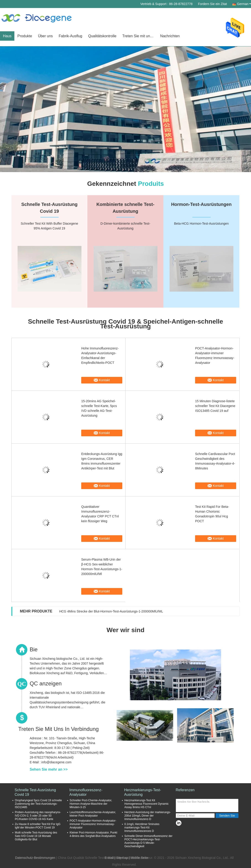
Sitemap (122, 858)
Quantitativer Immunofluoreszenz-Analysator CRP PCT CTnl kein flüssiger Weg (100, 514)
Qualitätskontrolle (102, 36)
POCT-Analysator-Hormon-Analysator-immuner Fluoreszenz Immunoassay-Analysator (215, 355)
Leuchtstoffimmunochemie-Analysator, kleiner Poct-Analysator (93, 814)
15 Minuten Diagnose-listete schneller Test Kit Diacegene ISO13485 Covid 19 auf (215, 406)
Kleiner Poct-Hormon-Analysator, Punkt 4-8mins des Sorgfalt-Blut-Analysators (93, 834)
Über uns (45, 36)
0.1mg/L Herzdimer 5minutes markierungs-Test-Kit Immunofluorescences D (142, 828)
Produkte (25, 36)
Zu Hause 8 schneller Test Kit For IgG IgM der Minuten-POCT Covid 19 (38, 826)
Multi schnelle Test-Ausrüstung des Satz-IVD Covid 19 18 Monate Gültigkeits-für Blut (36, 836)
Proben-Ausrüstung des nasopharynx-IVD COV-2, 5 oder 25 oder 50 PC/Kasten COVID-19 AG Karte (38, 816)
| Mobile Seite (138, 858)
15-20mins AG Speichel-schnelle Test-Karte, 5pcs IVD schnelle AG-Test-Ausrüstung (99, 408)
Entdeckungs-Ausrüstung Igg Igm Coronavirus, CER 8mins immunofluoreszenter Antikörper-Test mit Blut (102, 461)
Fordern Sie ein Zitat (213, 4)
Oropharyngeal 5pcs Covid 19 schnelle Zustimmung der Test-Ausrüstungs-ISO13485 (38, 804)
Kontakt (104, 380)
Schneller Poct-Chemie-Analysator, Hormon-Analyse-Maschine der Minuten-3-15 (91, 804)
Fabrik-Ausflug (70, 36)
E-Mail (109, 858)
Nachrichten (170, 36)
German (244, 4)
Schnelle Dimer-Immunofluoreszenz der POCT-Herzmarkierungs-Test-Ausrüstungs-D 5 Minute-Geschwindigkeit (148, 841)
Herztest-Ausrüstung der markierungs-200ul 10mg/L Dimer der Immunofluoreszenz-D (148, 816)
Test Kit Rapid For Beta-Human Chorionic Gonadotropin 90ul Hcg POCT (212, 514)
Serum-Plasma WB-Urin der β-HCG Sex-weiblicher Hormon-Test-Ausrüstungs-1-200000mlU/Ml (102, 567)
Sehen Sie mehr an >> (49, 769)
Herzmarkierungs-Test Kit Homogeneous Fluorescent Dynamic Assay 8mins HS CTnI (146, 804)
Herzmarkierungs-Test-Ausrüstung (143, 792)
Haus (7, 36)
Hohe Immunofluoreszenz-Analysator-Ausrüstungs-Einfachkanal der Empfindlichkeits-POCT (100, 355)
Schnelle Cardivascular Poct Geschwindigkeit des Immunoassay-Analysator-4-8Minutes (215, 461)
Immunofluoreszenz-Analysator (86, 792)
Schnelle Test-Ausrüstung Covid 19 (35, 792)
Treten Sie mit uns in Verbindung (140, 36)
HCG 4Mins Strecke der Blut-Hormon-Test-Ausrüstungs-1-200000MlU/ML (111, 611)
